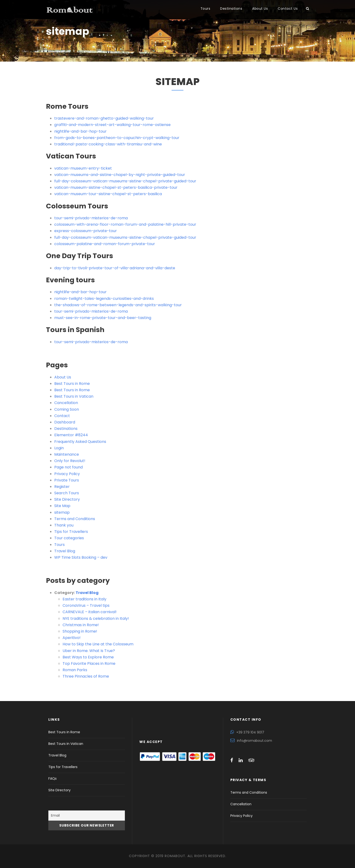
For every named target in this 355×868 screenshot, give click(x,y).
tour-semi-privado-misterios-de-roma (91, 218)
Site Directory (67, 499)
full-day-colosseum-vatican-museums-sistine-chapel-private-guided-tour (125, 181)
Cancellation (66, 403)
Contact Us (288, 9)
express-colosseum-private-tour (86, 231)
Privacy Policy (67, 474)
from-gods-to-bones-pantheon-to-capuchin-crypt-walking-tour (117, 138)
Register (62, 487)
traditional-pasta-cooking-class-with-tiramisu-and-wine (108, 144)
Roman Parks (75, 670)
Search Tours (67, 493)
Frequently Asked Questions (80, 442)
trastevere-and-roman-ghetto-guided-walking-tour (104, 118)
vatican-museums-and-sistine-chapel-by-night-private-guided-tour (120, 175)
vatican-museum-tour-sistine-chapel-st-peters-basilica (108, 194)
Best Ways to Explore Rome (88, 657)
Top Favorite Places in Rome (89, 663)
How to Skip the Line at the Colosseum (98, 644)
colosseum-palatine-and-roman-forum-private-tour (105, 244)
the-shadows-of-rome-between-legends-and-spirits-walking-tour (118, 305)
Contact (62, 416)
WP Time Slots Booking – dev (81, 557)
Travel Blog (65, 551)
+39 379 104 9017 (250, 732)
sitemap (62, 512)
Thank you (64, 525)
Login (59, 448)
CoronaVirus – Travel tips (86, 605)
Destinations (231, 9)
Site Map (62, 506)
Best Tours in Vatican (74, 396)
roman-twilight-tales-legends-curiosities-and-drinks (104, 299)
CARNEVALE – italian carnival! (90, 612)
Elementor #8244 (71, 435)
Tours (205, 9)
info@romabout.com (255, 741)
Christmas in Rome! (81, 625)
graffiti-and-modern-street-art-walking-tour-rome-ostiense (112, 125)
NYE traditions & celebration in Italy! (96, 618)
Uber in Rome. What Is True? (89, 651)
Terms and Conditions (75, 519)
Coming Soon (67, 409)
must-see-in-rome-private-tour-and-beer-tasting (103, 318)
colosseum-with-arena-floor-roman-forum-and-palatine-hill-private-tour (125, 224)
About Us (260, 9)
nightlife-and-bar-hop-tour (80, 131)
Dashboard (65, 422)
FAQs (52, 778)
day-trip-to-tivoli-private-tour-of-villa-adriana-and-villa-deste (115, 268)
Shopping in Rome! (80, 631)
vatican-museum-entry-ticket (83, 168)
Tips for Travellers (71, 532)
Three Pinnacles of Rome (86, 676)
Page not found (68, 467)
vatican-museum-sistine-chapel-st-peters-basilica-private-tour (116, 187)
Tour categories (69, 538)
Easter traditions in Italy (84, 599)
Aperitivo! (72, 638)
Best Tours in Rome (72, 384)
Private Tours (67, 480)
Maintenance (67, 454)
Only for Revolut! (70, 461)
